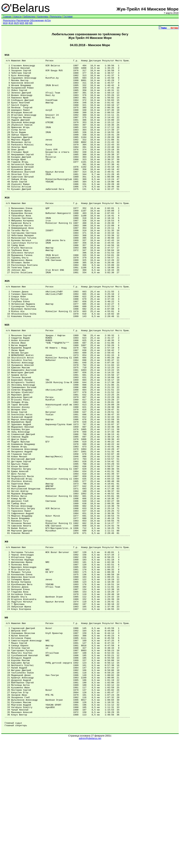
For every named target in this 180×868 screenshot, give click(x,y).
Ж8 (27, 23)
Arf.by (48, 20)
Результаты (56, 16)
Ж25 (16, 23)
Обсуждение (37, 20)
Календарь (43, 16)
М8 (31, 23)
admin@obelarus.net (90, 865)
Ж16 (11, 23)
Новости (17, 16)
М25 (22, 23)
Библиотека (29, 16)
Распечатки (23, 20)
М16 (5, 23)
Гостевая (68, 16)
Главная (7, 16)
